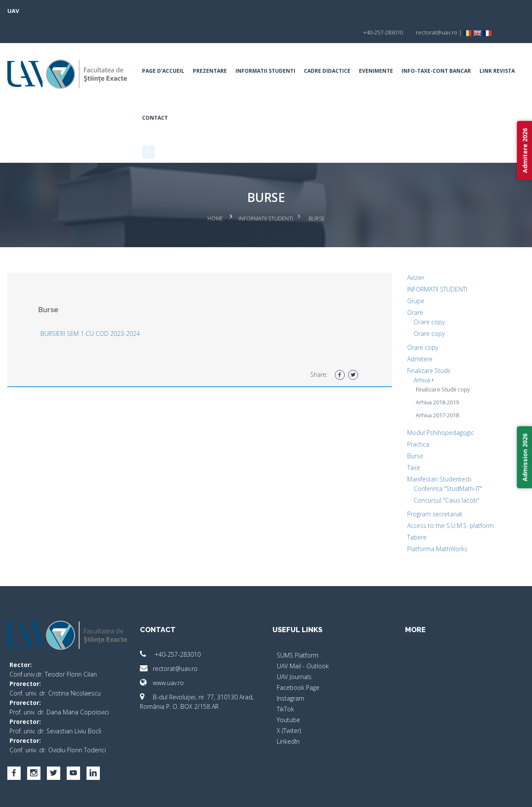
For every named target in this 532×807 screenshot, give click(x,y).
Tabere (413, 512)
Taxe (410, 442)
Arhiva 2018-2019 (434, 377)
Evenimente (379, 49)
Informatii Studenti (269, 49)
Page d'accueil (167, 49)
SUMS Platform (298, 630)
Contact (202, 96)
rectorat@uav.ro (172, 644)
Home (215, 196)
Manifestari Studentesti (436, 454)
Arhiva (420, 355)
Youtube (288, 695)
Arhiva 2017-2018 (434, 390)
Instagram (291, 673)
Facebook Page (298, 663)
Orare (412, 287)
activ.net (508, 794)
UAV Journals (294, 652)
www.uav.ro (165, 658)
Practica (415, 419)
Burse (412, 431)
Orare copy (426, 297)
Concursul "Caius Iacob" (443, 475)
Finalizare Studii (425, 346)
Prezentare (213, 49)
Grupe (412, 276)
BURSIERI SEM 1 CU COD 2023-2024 (97, 309)
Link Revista (163, 96)
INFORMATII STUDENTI (434, 264)
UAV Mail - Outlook (303, 641)
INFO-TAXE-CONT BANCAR (440, 49)
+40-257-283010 (174, 629)
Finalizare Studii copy (439, 364)
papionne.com (472, 794)
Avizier (412, 253)
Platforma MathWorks (434, 524)
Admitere (416, 334)
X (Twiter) (289, 706)
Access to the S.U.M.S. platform (447, 501)
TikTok (285, 684)
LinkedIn (288, 716)
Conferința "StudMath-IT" (444, 464)
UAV (20, 11)
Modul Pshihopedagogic (437, 408)
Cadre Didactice (331, 49)
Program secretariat (431, 489)
